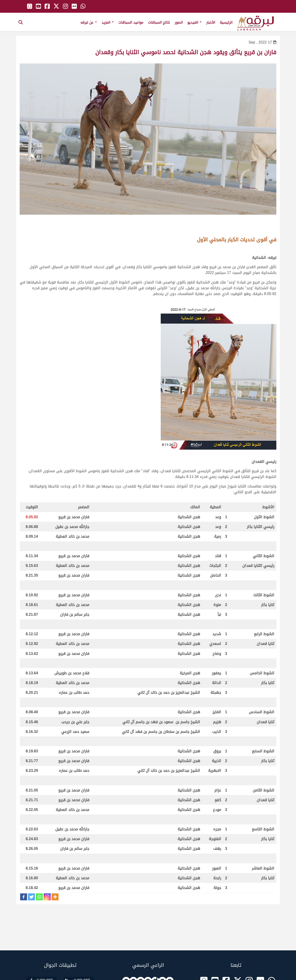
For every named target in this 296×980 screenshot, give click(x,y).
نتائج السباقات (159, 22)
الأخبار (211, 22)
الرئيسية (226, 22)
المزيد (108, 22)
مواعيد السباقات (131, 22)
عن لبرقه (89, 22)
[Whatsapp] (39, 897)
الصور (179, 22)
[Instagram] (47, 897)
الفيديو (194, 22)
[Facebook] (24, 897)
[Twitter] (31, 897)
